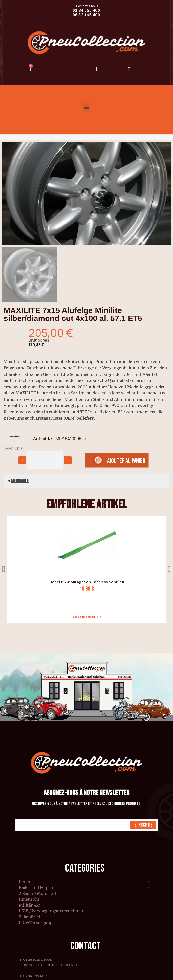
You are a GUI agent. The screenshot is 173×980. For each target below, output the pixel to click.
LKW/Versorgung (36, 923)
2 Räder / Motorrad (37, 894)
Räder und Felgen (36, 888)
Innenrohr (29, 899)
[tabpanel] (85, 569)
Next (169, 569)
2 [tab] (89, 626)
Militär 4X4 (30, 905)
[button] (6, 193)
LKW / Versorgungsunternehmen (52, 911)
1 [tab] (84, 626)
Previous (4, 569)
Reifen (25, 882)
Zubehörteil (30, 917)
